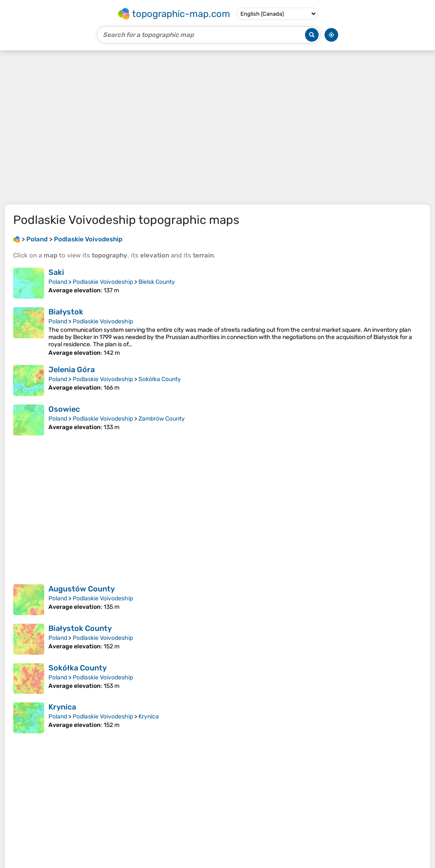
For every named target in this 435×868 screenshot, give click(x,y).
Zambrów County (162, 419)
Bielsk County (157, 282)
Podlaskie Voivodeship (103, 282)
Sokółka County (160, 379)
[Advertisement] (217, 127)
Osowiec (64, 409)
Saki (56, 272)
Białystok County (80, 628)
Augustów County (82, 589)
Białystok (66, 312)
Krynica (62, 707)
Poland (58, 282)
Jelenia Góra (72, 370)
